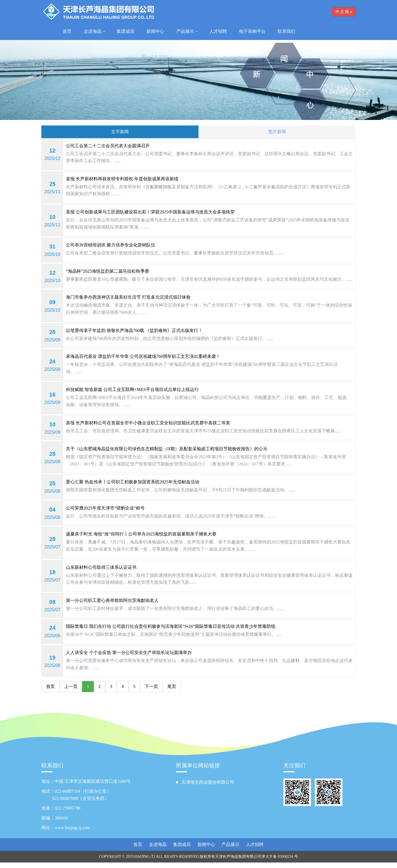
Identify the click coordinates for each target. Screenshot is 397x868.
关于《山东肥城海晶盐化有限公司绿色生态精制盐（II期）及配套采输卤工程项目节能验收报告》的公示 (167, 449)
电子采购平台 (252, 31)
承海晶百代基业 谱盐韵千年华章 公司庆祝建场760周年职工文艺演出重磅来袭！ (143, 356)
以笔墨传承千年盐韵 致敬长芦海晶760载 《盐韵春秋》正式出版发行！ (134, 330)
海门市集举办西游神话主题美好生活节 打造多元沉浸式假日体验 (128, 297)
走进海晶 (93, 31)
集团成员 (125, 31)
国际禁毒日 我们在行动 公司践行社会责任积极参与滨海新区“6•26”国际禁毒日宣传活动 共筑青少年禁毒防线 (171, 626)
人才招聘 (218, 31)
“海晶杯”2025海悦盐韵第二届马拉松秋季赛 (108, 271)
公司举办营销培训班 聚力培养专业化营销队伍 (111, 245)
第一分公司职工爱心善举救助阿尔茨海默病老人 (112, 600)
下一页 (151, 686)
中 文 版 (344, 12)
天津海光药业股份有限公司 (208, 782)
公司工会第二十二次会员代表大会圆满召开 (108, 146)
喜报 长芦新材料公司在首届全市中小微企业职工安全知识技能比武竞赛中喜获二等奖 (148, 423)
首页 (67, 31)
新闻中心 (155, 31)
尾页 (172, 686)
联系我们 (286, 31)
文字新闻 (120, 132)
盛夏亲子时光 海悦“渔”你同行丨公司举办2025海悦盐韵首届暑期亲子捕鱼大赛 (141, 534)
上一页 (71, 686)
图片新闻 (277, 132)
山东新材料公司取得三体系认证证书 (101, 567)
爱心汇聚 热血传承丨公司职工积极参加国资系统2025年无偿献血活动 (133, 482)
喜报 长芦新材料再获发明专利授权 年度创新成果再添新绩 (122, 179)
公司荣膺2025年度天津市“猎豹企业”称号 (105, 508)
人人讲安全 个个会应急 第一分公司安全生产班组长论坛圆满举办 (129, 653)
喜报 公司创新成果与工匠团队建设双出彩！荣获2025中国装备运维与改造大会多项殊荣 (150, 212)
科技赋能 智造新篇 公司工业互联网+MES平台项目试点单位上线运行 (132, 389)
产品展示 (185, 31)
